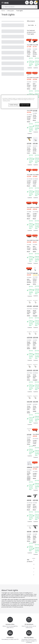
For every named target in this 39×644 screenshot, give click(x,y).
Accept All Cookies (25, 105)
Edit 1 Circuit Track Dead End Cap (29, 87)
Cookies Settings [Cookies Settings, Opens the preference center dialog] (14, 105)
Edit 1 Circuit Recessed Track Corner (36, 250)
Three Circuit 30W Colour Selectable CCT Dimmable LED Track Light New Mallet (30, 383)
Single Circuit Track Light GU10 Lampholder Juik (30, 56)
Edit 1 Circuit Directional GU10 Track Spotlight (36, 509)
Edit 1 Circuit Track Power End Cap (29, 217)
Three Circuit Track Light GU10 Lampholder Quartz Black (30, 153)
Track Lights (19, 11)
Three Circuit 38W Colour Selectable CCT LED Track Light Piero (30, 478)
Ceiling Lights (10, 11)
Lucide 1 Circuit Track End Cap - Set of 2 (29, 120)
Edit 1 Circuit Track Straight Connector (36, 87)
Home (3, 11)
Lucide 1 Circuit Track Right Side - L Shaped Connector (36, 185)
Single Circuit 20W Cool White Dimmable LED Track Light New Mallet (36, 318)
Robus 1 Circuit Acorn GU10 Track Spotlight (35, 283)
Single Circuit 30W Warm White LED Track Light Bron (35, 542)
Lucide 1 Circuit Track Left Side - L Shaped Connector (36, 218)
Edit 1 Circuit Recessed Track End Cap (36, 54)
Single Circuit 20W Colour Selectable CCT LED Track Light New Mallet (30, 317)
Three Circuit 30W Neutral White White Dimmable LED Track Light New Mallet (36, 383)
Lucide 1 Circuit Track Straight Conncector (30, 508)
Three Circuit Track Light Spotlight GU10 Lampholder (30, 444)
